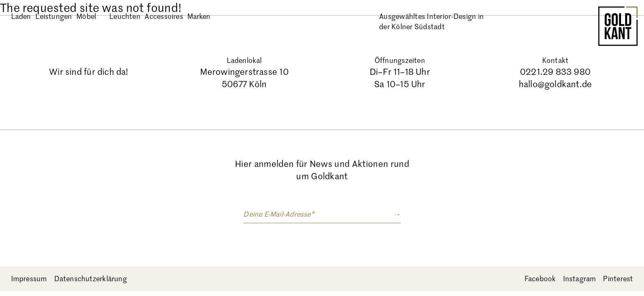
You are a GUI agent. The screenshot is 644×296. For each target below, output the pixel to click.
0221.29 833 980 (555, 72)
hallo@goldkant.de (555, 84)
